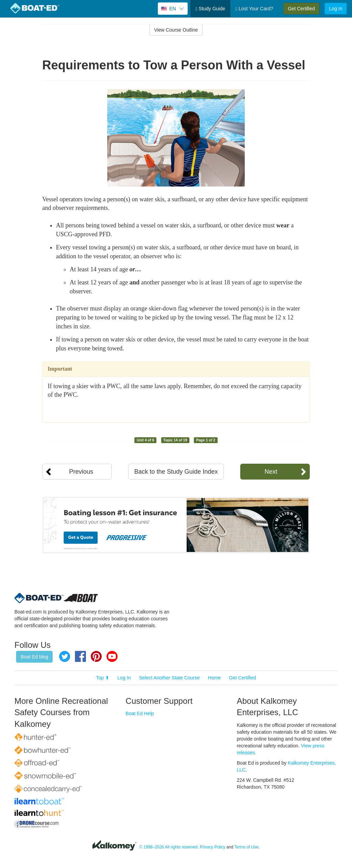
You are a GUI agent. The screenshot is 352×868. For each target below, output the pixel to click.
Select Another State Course (169, 678)
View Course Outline (176, 30)
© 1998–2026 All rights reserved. (169, 847)
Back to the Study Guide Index (176, 472)
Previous (81, 472)
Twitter (65, 656)
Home (214, 678)
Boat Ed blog (34, 657)
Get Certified (301, 9)
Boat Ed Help (140, 713)
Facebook (80, 656)
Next (271, 472)
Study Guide (210, 9)
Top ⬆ (102, 678)
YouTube (112, 656)
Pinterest (96, 656)
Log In (336, 9)
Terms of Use (246, 847)
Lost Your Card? (254, 9)
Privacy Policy (212, 847)
